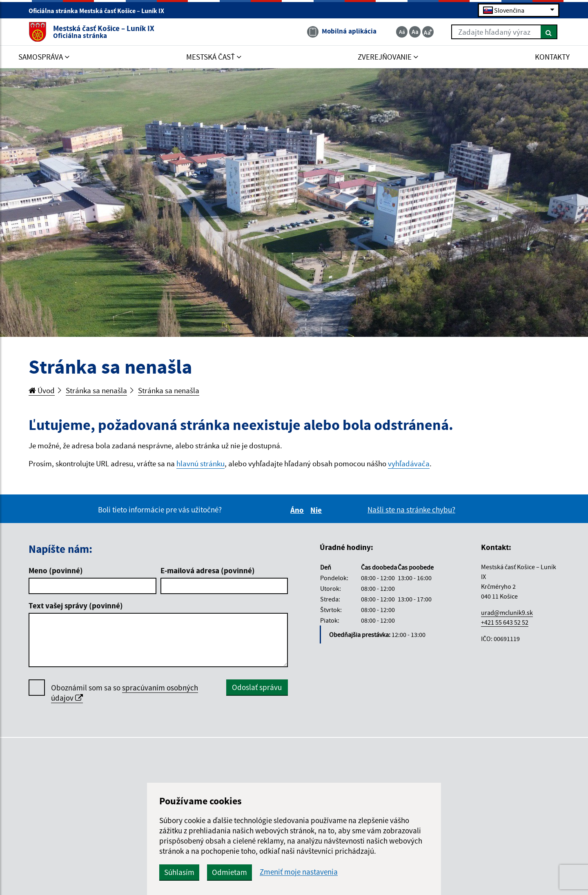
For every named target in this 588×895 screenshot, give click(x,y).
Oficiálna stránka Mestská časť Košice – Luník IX (100, 11)
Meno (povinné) (56, 570)
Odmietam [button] (229, 872)
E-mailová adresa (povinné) (208, 570)
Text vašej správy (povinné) (76, 606)
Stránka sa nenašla (96, 390)
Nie (317, 510)
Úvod (42, 390)
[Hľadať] (549, 32)
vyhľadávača (409, 463)
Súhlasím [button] (179, 872)
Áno (298, 510)
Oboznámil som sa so (125, 693)
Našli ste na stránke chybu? (411, 510)
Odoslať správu (257, 687)
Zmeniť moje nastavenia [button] (299, 872)
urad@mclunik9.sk (507, 612)
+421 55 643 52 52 (505, 622)
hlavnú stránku (200, 463)
